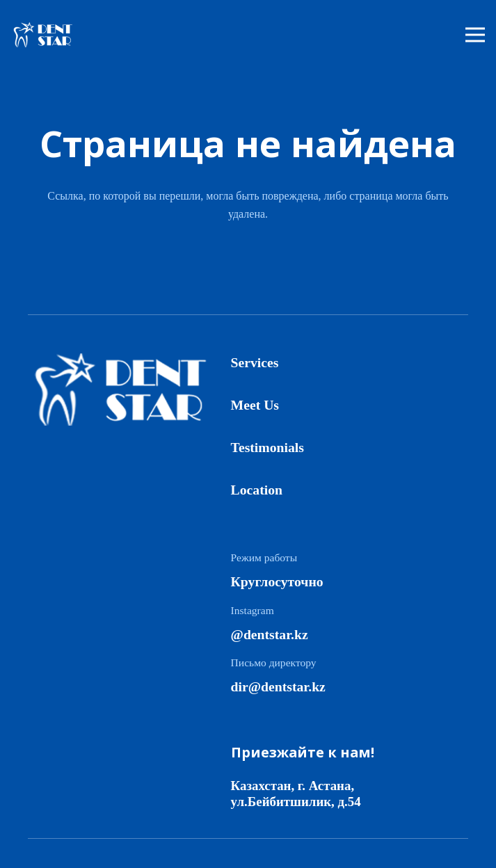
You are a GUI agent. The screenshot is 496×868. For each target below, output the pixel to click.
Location (257, 490)
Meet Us (255, 405)
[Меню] (475, 35)
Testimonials (267, 447)
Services (255, 362)
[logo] (47, 35)
